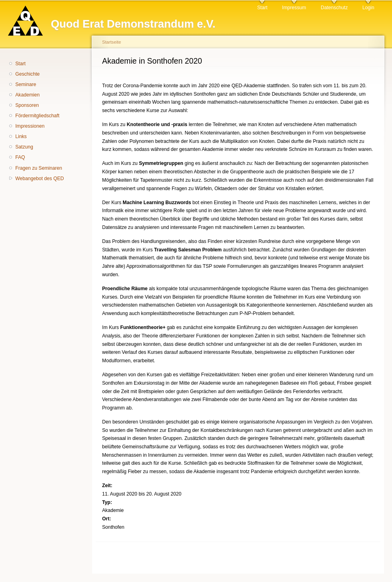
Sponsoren (27, 105)
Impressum (294, 8)
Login (368, 8)
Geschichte (27, 74)
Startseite (112, 42)
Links (21, 136)
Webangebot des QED (39, 179)
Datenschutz (334, 8)
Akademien (27, 95)
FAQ (20, 157)
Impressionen (30, 126)
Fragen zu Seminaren (39, 168)
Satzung (24, 147)
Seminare (26, 84)
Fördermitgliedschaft (37, 116)
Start (262, 8)
